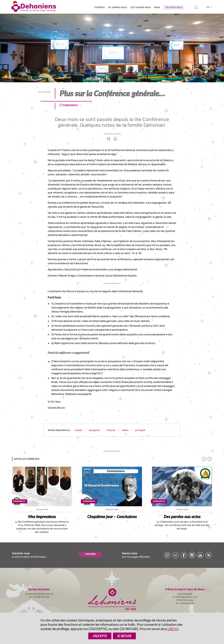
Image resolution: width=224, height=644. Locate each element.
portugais (140, 430)
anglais (78, 430)
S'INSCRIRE (90, 554)
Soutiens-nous (174, 7)
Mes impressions (42, 517)
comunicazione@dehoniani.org (39, 594)
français (111, 430)
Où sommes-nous (118, 8)
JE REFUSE (124, 636)
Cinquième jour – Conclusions (112, 517)
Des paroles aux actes (182, 517)
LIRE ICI (173, 629)
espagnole (94, 430)
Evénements (70, 105)
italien (125, 430)
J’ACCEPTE (100, 636)
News (157, 8)
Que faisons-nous (141, 8)
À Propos (99, 8)
